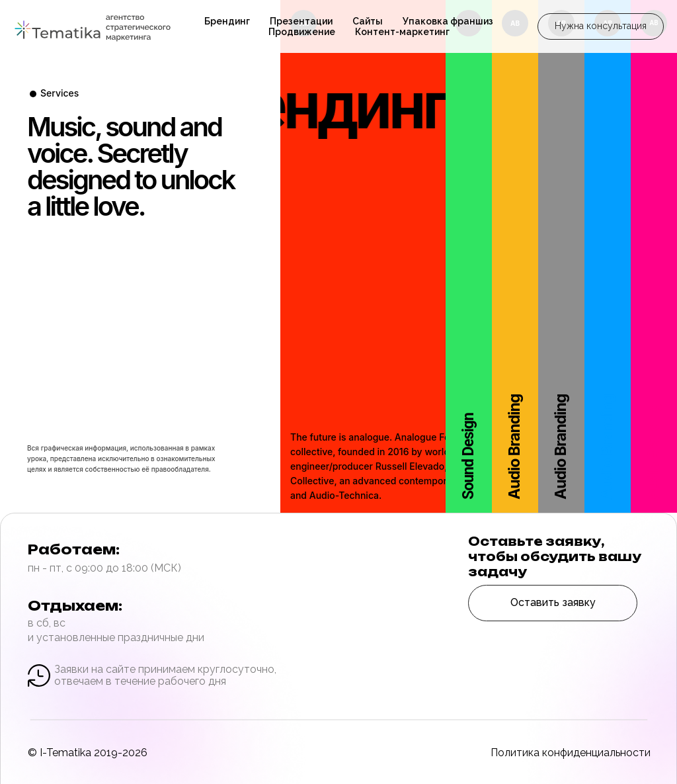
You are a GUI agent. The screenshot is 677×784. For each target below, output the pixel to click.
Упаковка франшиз (448, 21)
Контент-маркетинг (402, 32)
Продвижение (302, 32)
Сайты (368, 21)
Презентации (301, 21)
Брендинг (227, 21)
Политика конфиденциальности (571, 753)
